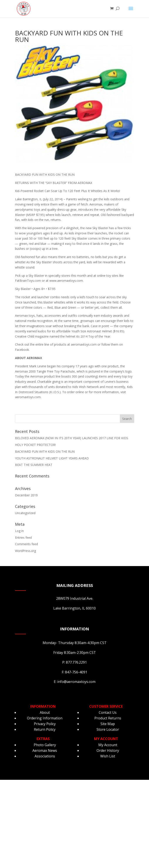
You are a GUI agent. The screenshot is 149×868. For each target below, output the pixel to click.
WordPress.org (25, 551)
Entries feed (23, 538)
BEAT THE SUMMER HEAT (34, 465)
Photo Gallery (45, 745)
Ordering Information (45, 718)
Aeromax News (45, 750)
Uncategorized (25, 513)
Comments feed (26, 544)
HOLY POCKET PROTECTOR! (35, 445)
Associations (45, 756)
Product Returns (108, 718)
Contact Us (108, 712)
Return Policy (45, 729)
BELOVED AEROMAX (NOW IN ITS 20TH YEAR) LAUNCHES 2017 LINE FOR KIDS (72, 438)
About (45, 712)
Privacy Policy (45, 724)
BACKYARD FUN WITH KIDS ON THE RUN (45, 451)
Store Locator (108, 729)
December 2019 (26, 495)
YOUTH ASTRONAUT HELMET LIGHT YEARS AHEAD (52, 458)
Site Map (108, 724)
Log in (19, 531)
